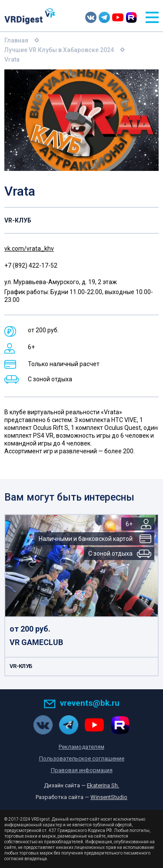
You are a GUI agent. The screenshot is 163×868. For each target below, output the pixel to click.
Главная (16, 40)
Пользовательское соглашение (82, 758)
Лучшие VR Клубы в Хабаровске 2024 (59, 50)
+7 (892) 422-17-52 (31, 265)
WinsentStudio (109, 797)
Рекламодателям (81, 747)
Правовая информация (82, 770)
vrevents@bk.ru (81, 703)
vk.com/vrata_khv (29, 249)
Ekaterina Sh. (103, 785)
